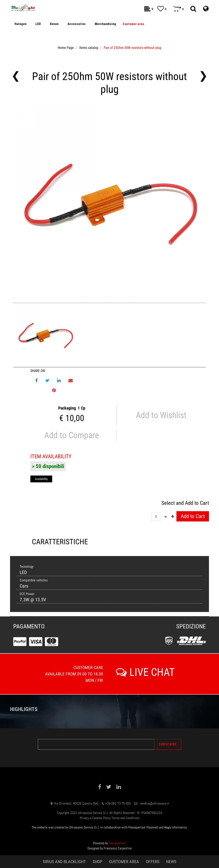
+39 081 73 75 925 (118, 803)
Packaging (67, 408)
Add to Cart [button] (193, 516)
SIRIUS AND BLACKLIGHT (64, 862)
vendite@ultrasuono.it (155, 803)
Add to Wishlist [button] (161, 415)
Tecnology (27, 567)
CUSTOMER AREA (124, 862)
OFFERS (153, 862)
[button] (193, 9)
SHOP (97, 862)
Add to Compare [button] (72, 435)
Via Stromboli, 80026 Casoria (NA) (76, 803)
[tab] (60, 542)
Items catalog (89, 48)
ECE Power (27, 594)
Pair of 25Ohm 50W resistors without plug (132, 48)
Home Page (66, 48)
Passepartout (117, 843)
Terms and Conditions (126, 818)
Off (30, 119)
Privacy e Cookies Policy (95, 818)
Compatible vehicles (34, 580)
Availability (41, 479)
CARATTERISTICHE (60, 542)
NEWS (171, 862)
